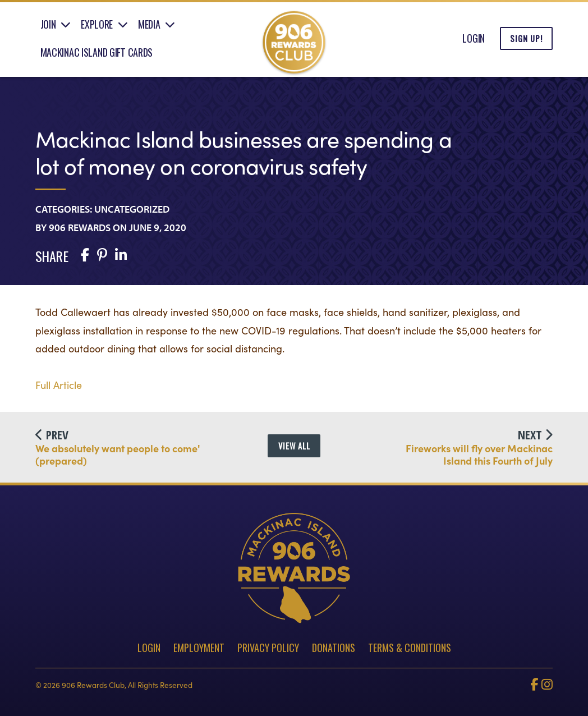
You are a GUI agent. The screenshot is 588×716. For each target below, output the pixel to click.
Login (474, 38)
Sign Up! (526, 38)
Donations (334, 648)
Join (48, 24)
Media (149, 24)
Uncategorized (132, 209)
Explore (97, 24)
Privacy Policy (268, 648)
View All (294, 446)
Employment (199, 648)
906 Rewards (80, 228)
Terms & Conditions (410, 648)
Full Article (59, 385)
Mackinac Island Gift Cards (97, 52)
